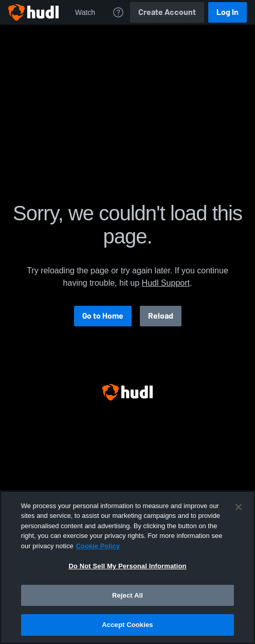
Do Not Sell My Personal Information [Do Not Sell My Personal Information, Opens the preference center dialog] (127, 566)
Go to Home (103, 316)
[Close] (239, 507)
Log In (227, 12)
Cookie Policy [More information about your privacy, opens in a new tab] (98, 546)
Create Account (167, 12)
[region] (128, 567)
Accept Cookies (127, 625)
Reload (161, 316)
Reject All (128, 595)
